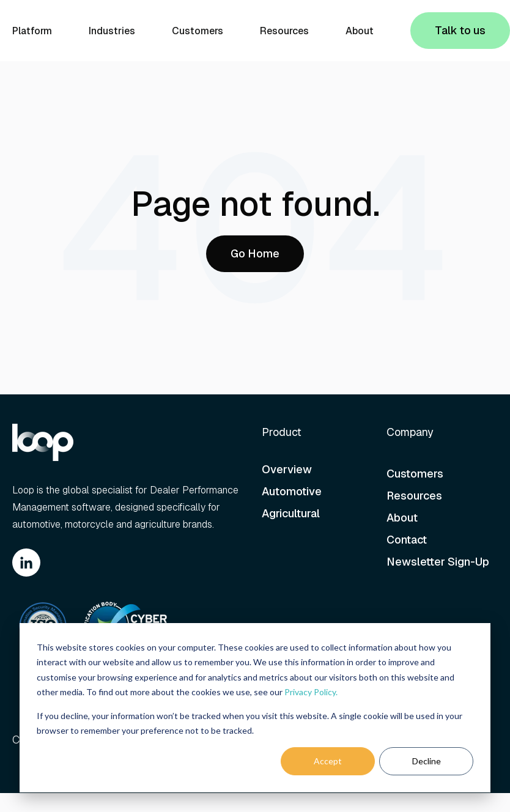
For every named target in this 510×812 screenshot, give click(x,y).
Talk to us (460, 30)
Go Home (255, 253)
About (360, 31)
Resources (284, 31)
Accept (328, 761)
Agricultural (292, 513)
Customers (198, 31)
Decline (427, 761)
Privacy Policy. (311, 692)
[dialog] (255, 708)
